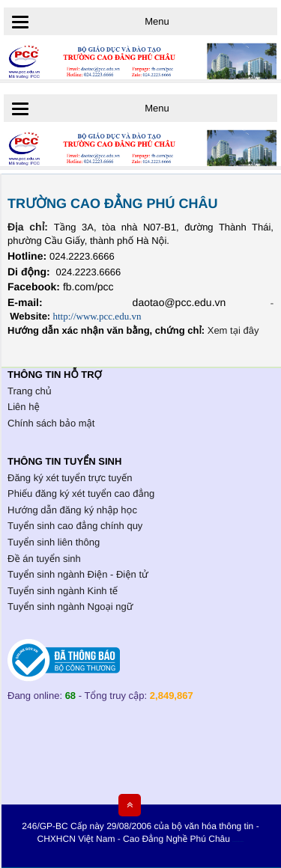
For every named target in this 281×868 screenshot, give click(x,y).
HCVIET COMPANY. (240, 842)
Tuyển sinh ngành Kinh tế (63, 591)
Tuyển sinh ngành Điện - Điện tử (78, 574)
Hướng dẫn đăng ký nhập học (72, 510)
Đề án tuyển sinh (44, 559)
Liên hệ (24, 407)
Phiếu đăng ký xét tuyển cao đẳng (81, 493)
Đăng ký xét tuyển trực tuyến (70, 478)
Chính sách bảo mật (51, 423)
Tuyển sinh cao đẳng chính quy (75, 526)
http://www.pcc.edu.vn (97, 316)
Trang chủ (30, 391)
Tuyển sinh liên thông (54, 542)
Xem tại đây (233, 330)
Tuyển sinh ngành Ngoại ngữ (70, 606)
